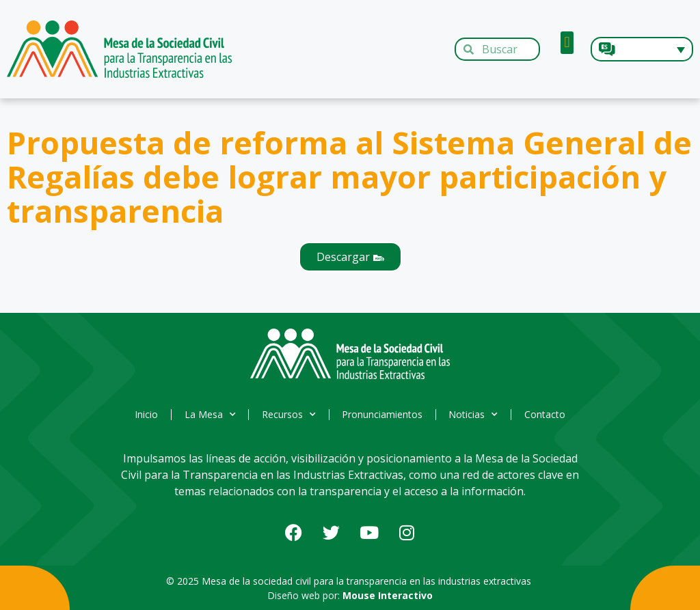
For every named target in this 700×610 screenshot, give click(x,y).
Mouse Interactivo (388, 595)
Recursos (288, 415)
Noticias (476, 415)
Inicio (142, 414)
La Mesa (207, 415)
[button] (567, 43)
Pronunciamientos (383, 414)
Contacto (550, 414)
